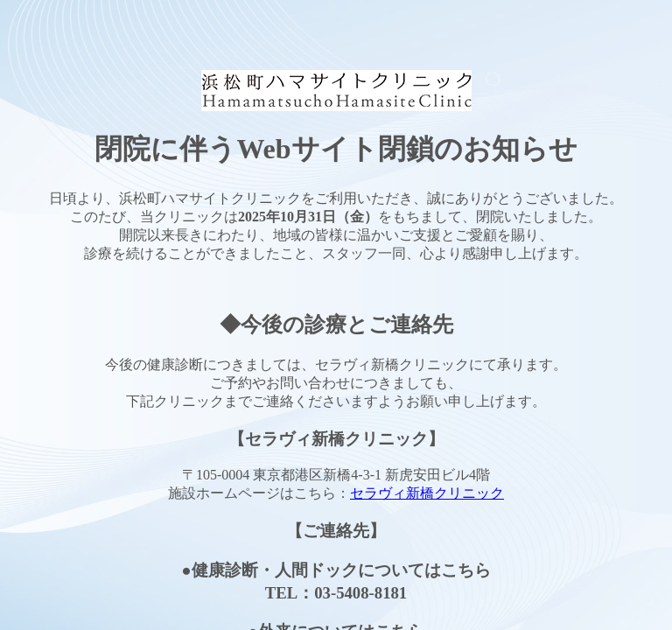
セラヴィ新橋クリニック (427, 493)
